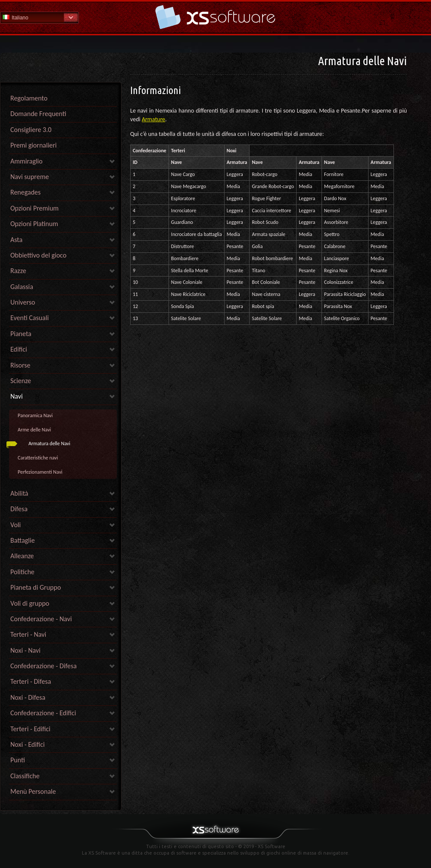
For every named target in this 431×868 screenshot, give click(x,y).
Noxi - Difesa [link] (28, 697)
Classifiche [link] (25, 776)
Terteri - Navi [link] (28, 634)
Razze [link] (18, 271)
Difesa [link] (19, 509)
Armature (153, 119)
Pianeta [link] (21, 334)
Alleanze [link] (22, 556)
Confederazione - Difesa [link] (44, 666)
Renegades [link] (25, 192)
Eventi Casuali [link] (30, 318)
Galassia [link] (22, 287)
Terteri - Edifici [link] (30, 729)
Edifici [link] (19, 349)
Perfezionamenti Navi (40, 472)
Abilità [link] (19, 493)
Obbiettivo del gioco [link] (38, 255)
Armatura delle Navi (49, 443)
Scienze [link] (21, 381)
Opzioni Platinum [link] (34, 224)
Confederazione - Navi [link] (41, 619)
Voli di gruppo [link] (30, 603)
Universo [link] (23, 302)
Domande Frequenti (38, 114)
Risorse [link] (20, 365)
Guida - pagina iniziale (215, 17)
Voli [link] (16, 525)
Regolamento (29, 98)
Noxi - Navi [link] (25, 650)
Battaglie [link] (23, 540)
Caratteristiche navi (38, 458)
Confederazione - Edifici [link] (43, 713)
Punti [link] (18, 760)
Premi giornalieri (34, 145)
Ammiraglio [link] (27, 161)
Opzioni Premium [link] (34, 208)
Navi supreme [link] (30, 177)
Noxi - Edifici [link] (28, 744)
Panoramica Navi (35, 415)
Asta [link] (16, 240)
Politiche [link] (22, 572)
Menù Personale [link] (33, 791)
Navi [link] (17, 396)
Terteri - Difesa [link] (31, 681)
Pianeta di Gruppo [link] (36, 587)
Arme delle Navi (34, 430)
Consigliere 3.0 (31, 130)
